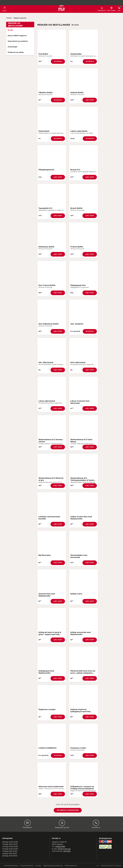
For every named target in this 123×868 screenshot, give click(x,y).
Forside (9, 18)
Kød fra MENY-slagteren (17, 36)
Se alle (10, 30)
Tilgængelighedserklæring (53, 866)
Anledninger (13, 47)
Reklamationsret (71, 866)
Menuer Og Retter (20, 18)
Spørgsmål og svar (62, 824)
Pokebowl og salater (16, 52)
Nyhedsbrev (27, 824)
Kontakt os (96, 824)
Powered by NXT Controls (111, 866)
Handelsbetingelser (11, 866)
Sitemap (98, 866)
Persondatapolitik (27, 866)
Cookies (38, 866)
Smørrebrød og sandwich (18, 41)
